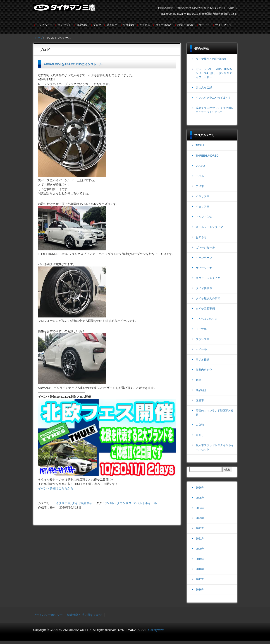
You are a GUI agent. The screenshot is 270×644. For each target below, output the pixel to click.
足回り (200, 435)
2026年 (200, 488)
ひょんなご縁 (204, 87)
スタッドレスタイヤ (208, 278)
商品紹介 (82, 25)
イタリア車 (63, 503)
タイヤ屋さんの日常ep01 (211, 59)
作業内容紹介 (204, 370)
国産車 (200, 400)
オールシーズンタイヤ (209, 227)
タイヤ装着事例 (82, 503)
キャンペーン (204, 258)
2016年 (200, 590)
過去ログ (112, 25)
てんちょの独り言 (207, 319)
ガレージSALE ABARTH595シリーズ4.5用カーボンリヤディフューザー (214, 73)
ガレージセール (205, 247)
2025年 (200, 498)
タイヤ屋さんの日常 (208, 298)
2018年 (200, 569)
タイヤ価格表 (164, 25)
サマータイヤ (204, 268)
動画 (198, 380)
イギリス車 (203, 196)
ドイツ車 (201, 329)
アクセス (145, 25)
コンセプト (65, 25)
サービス (204, 25)
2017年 (200, 579)
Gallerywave (156, 630)
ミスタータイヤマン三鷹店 (65, 9)
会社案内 (128, 25)
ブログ (97, 25)
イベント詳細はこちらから (56, 488)
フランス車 (203, 339)
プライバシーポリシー (48, 615)
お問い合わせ (185, 25)
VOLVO (200, 166)
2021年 (200, 539)
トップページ (44, 25)
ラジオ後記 (203, 360)
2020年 (200, 549)
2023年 (200, 518)
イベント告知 (204, 217)
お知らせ (201, 237)
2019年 (200, 559)
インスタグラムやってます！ (213, 98)
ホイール (201, 349)
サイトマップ (223, 25)
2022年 (200, 528)
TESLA (200, 145)
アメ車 (200, 186)
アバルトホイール (145, 503)
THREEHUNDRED (207, 156)
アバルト (201, 176)
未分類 (200, 425)
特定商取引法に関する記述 (85, 615)
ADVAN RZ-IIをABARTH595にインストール (73, 64)
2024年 (200, 508)
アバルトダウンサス (118, 503)
